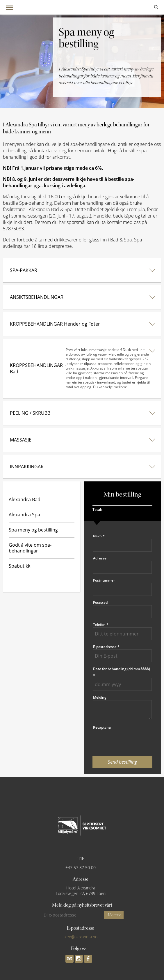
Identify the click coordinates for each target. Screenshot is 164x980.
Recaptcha (102, 727)
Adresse (100, 558)
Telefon (101, 625)
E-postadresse (106, 647)
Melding (100, 697)
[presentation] (122, 741)
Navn (99, 536)
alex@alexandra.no (81, 937)
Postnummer (104, 580)
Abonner (114, 915)
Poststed (100, 602)
